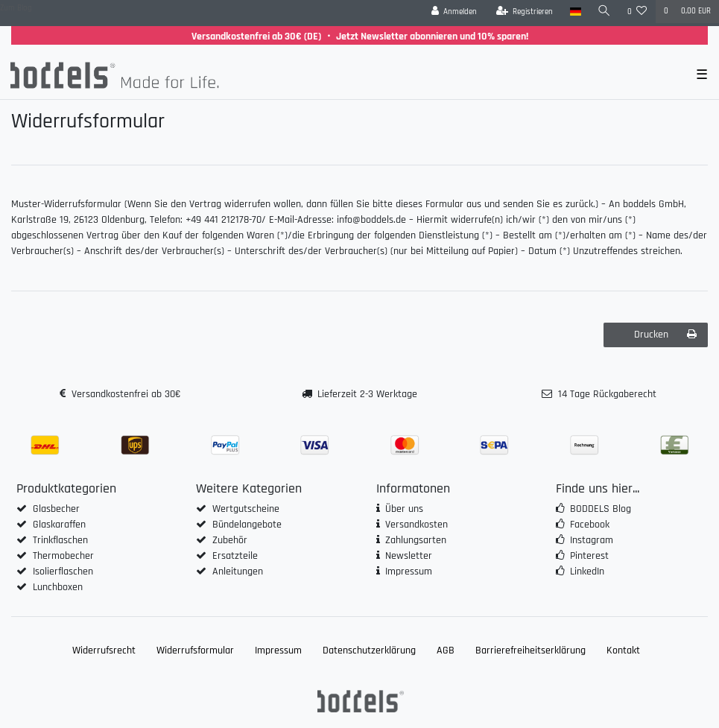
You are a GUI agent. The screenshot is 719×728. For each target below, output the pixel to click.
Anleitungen (238, 572)
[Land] (575, 12)
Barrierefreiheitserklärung (530, 651)
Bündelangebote (247, 525)
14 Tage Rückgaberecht (607, 394)
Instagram (592, 540)
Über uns (404, 509)
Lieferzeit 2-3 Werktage (367, 394)
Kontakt (623, 651)
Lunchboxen (58, 587)
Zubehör (230, 540)
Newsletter (409, 556)
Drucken (666, 335)
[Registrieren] (525, 12)
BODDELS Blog (601, 509)
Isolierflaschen (63, 572)
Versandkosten (416, 525)
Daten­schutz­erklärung (369, 651)
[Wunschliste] (637, 12)
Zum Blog (16, 8)
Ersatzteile (235, 556)
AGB (446, 651)
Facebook (590, 525)
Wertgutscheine (246, 509)
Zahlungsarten (416, 540)
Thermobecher (63, 556)
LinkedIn (587, 572)
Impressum (409, 572)
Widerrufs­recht (104, 651)
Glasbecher (56, 509)
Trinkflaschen (60, 540)
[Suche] (604, 12)
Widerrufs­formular (195, 651)
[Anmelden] (454, 12)
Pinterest (589, 556)
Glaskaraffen (59, 525)
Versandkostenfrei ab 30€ (126, 394)
